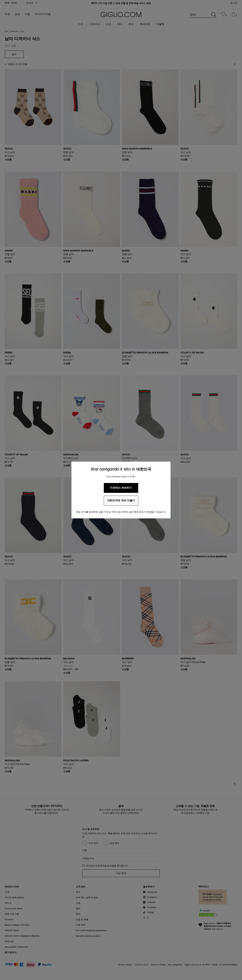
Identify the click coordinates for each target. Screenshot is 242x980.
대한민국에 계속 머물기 (121, 500)
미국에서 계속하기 (121, 488)
